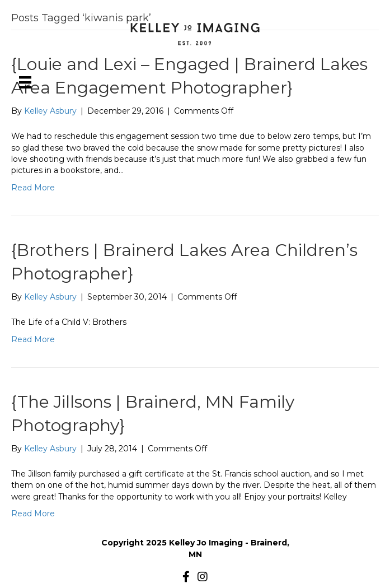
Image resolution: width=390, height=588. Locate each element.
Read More (33, 188)
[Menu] (25, 82)
